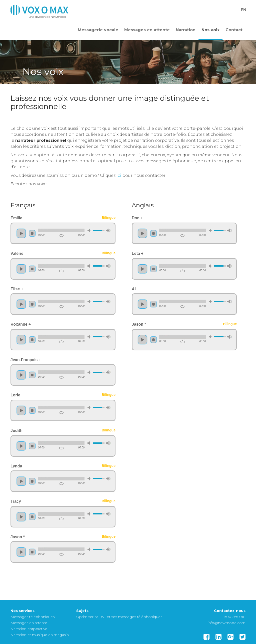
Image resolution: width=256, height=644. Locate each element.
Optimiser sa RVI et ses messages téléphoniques (119, 617)
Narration (186, 30)
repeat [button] (61, 235)
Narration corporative (29, 629)
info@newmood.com (227, 623)
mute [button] (90, 230)
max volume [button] (108, 230)
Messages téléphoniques (32, 617)
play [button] (21, 233)
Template (39, 10)
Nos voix (210, 30)
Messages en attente (147, 30)
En (243, 10)
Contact (234, 30)
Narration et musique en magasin (40, 635)
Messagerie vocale (98, 30)
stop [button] (32, 233)
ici (119, 175)
